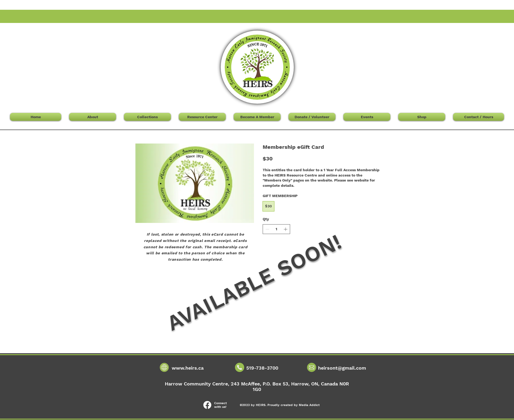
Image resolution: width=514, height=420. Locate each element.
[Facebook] (207, 405)
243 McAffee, (247, 384)
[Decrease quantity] (267, 229)
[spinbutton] (276, 229)
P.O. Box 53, (277, 384)
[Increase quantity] (285, 229)
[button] (391, 32)
